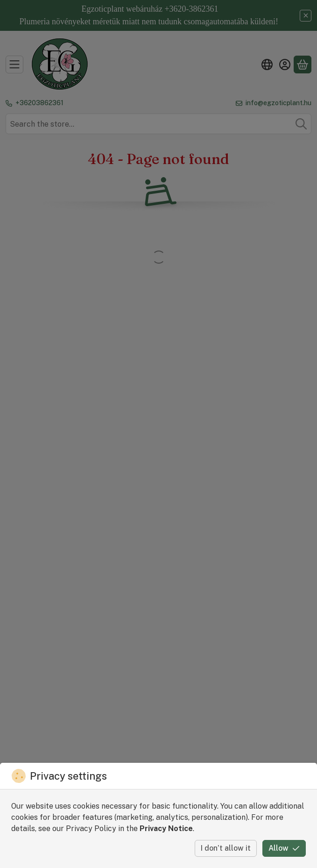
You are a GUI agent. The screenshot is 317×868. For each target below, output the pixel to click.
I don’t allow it (226, 848)
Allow (284, 848)
